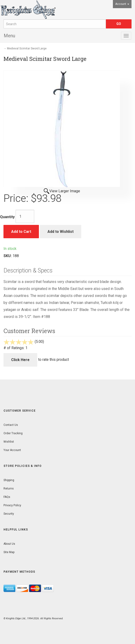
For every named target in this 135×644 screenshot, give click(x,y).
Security (9, 514)
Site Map (9, 552)
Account (122, 4)
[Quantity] (25, 216)
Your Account (12, 450)
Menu (9, 36)
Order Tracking (13, 433)
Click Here (20, 360)
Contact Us (11, 425)
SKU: (8, 256)
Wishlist (9, 442)
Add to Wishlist (61, 232)
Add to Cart (21, 232)
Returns (9, 489)
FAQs (7, 497)
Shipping (9, 480)
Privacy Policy (12, 505)
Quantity (7, 217)
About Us (9, 544)
